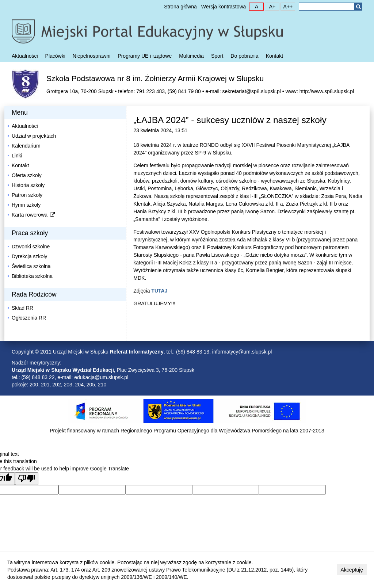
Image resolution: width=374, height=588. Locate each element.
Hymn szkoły (26, 205)
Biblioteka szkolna (32, 276)
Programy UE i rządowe (145, 56)
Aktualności (25, 56)
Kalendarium (26, 146)
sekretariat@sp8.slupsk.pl (251, 91)
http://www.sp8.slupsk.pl (327, 91)
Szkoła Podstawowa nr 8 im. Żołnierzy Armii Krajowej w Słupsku (155, 78)
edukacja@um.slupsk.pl (101, 377)
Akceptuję (352, 570)
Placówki (55, 56)
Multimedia (191, 56)
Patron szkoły (27, 195)
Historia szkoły (28, 185)
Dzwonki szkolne (31, 247)
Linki (17, 156)
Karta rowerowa (34, 215)
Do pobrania (244, 56)
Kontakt (274, 56)
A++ (287, 6)
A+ (270, 6)
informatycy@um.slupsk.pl (242, 352)
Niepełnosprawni (92, 56)
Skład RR (22, 308)
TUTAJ (159, 291)
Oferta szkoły (27, 175)
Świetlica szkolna (31, 266)
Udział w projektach (34, 136)
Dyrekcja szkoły (29, 256)
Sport (217, 56)
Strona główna (180, 7)
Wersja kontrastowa (224, 7)
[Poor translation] (27, 479)
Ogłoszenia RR (29, 318)
